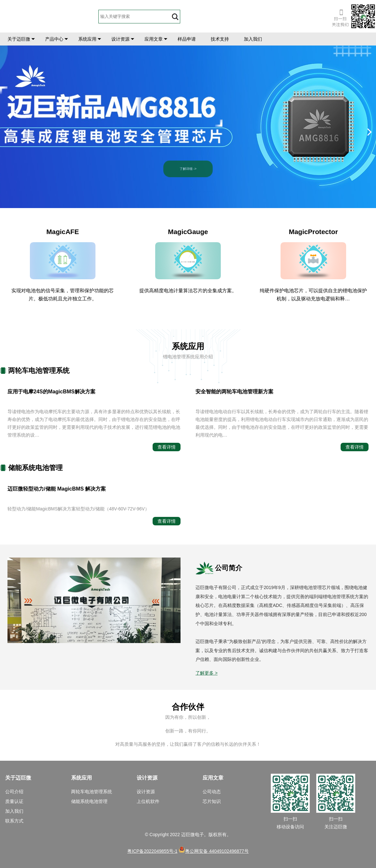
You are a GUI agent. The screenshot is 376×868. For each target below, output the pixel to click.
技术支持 (220, 39)
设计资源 (120, 39)
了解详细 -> (188, 166)
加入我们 (253, 39)
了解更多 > (207, 673)
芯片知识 (212, 801)
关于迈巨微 (19, 39)
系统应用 (87, 39)
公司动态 (212, 792)
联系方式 (14, 821)
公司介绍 (14, 792)
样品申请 (187, 39)
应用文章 (154, 39)
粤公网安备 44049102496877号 (214, 851)
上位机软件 (148, 801)
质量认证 (14, 801)
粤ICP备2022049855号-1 (152, 851)
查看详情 (167, 447)
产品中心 (54, 39)
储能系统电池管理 (89, 801)
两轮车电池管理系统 (92, 792)
